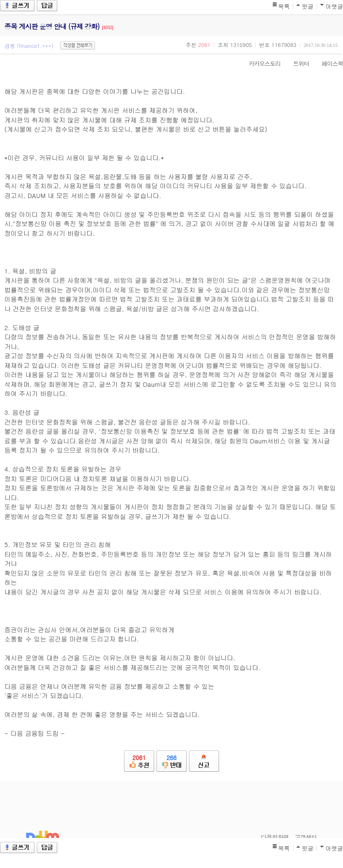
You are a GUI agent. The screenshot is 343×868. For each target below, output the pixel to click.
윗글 (308, 6)
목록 (284, 6)
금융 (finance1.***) (29, 46)
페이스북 (327, 63)
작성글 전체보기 (78, 45)
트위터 (296, 63)
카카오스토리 (260, 63)
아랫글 (334, 6)
